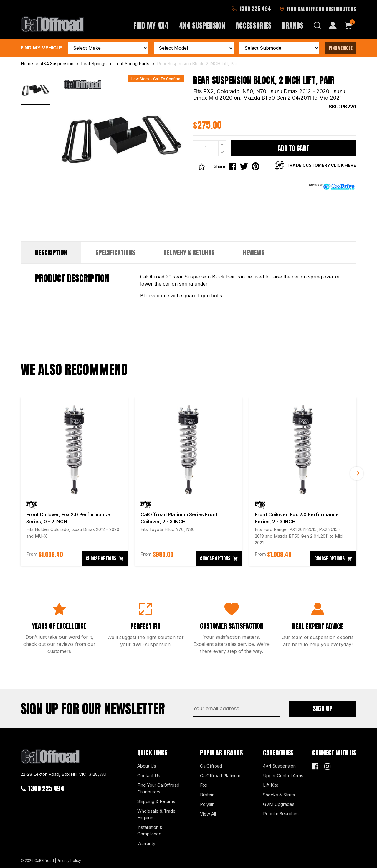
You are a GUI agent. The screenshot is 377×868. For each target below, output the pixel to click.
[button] (202, 166)
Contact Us (149, 776)
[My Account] (333, 26)
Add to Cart (294, 148)
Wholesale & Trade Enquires (156, 814)
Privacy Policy (69, 860)
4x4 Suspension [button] (202, 26)
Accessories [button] (254, 26)
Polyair (207, 804)
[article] (74, 482)
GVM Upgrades (279, 804)
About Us (147, 766)
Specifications (115, 252)
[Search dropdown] (318, 26)
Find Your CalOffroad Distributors (158, 788)
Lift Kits (271, 785)
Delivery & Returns (189, 252)
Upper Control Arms (283, 776)
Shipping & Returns (156, 801)
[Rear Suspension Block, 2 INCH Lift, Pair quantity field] (209, 148)
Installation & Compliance (150, 831)
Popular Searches (281, 814)
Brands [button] (293, 26)
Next (357, 473)
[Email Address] (236, 709)
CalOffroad (211, 766)
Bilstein (207, 795)
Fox (204, 785)
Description (51, 252)
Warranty (146, 843)
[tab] (51, 253)
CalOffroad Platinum (220, 776)
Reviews (254, 252)
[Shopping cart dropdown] (348, 26)
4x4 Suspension (279, 766)
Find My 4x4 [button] (151, 26)
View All (208, 814)
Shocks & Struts (279, 795)
